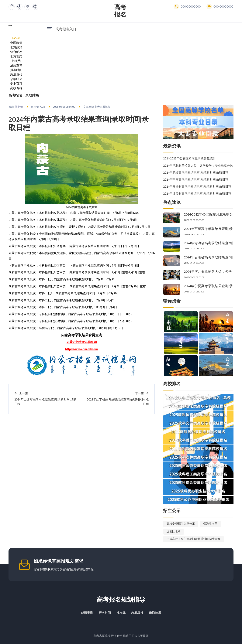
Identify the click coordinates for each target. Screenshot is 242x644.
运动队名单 (174, 532)
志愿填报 (16, 75)
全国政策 (16, 43)
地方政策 (16, 48)
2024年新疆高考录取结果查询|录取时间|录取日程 (196, 173)
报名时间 (16, 70)
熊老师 (19, 107)
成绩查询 (16, 66)
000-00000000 (187, 7)
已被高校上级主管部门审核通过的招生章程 (194, 539)
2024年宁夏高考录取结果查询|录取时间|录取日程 (196, 180)
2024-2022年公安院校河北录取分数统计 (189, 159)
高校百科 (16, 88)
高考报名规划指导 (121, 600)
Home (16, 38)
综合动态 (16, 52)
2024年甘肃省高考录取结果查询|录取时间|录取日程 (197, 194)
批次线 (16, 61)
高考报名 (120, 11)
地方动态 (16, 57)
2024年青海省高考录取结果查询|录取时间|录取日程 (197, 187)
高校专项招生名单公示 (181, 524)
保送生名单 (210, 524)
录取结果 (16, 79)
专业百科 (16, 84)
